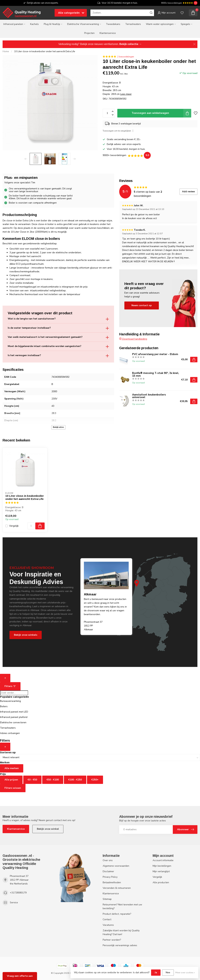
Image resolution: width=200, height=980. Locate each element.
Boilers (4, 706)
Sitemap (107, 899)
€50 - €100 (53, 780)
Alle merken (12, 768)
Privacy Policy (110, 877)
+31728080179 (18, 893)
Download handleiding (133, 339)
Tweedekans (113, 24)
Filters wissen (13, 788)
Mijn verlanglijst (161, 871)
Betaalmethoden (112, 882)
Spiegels (185, 24)
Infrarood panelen (13, 24)
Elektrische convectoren (13, 722)
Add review (188, 192)
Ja (156, 972)
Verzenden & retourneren (117, 888)
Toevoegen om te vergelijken (117, 131)
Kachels (34, 24)
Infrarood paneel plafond (14, 717)
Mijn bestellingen (162, 866)
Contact (107, 919)
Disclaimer (108, 871)
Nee (168, 972)
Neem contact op (142, 305)
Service (14, 903)
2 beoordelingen (126, 57)
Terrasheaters (133, 24)
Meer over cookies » (185, 972)
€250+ (95, 780)
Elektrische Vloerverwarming (83, 24)
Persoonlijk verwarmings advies (120, 945)
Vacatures (108, 925)
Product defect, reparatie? (117, 914)
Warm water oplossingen (160, 24)
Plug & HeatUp (52, 24)
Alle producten (161, 882)
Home (6, 51)
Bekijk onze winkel (48, 829)
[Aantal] (31, 526)
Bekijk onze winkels (26, 635)
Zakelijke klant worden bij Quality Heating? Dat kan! (121, 932)
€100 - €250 (75, 780)
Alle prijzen (11, 780)
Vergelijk (14, 526)
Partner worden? (112, 940)
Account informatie (163, 860)
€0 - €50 (32, 780)
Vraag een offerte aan (20, 976)
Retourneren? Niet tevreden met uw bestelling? (122, 906)
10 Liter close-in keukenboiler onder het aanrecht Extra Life (45, 51)
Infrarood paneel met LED (14, 712)
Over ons (108, 860)
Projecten (89, 33)
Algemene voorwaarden (116, 866)
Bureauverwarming (10, 701)
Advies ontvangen (10, 733)
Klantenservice (108, 33)
